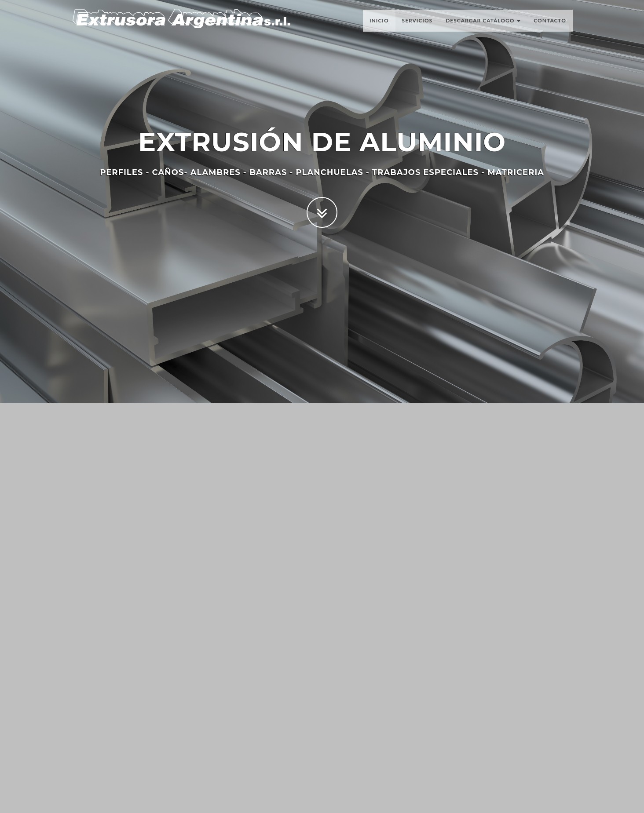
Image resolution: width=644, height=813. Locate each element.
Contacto (550, 24)
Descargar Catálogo (483, 24)
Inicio (379, 24)
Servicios (417, 24)
